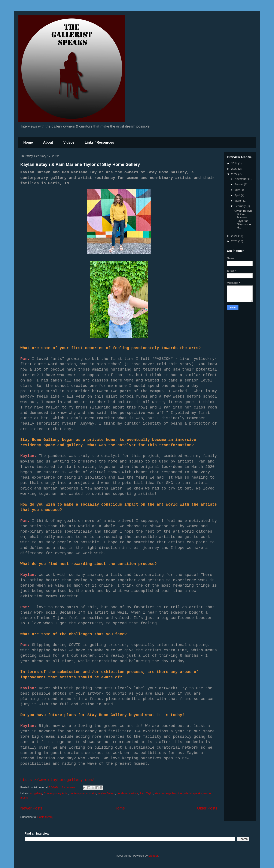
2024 (235, 163)
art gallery (36, 793)
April (238, 195)
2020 (235, 241)
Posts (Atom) (45, 817)
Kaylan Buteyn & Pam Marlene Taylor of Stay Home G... (243, 219)
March (239, 201)
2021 (235, 236)
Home (28, 142)
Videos (69, 142)
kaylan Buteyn (106, 793)
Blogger (153, 856)
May (238, 190)
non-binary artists (127, 793)
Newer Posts (31, 808)
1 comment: (70, 787)
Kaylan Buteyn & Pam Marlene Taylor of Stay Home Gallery (80, 164)
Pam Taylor (146, 793)
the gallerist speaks (190, 793)
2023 (235, 169)
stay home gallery (166, 793)
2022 (235, 174)
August (239, 184)
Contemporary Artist (56, 793)
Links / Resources (99, 142)
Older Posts (207, 808)
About (48, 142)
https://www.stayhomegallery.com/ (57, 780)
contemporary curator (83, 793)
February (241, 206)
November (241, 179)
